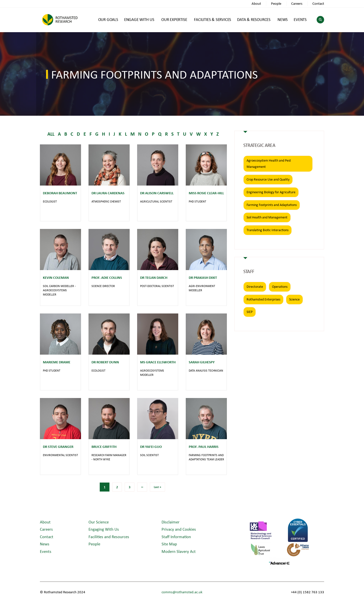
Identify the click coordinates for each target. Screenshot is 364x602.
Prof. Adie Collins (107, 277)
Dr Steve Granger (58, 447)
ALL (51, 134)
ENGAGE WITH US (139, 19)
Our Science (99, 522)
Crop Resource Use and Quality (268, 179)
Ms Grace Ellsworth (158, 362)
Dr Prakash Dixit (203, 277)
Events (46, 551)
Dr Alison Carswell (157, 193)
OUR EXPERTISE (174, 19)
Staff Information (176, 537)
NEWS (283, 19)
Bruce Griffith (104, 447)
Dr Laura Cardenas (108, 193)
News (45, 544)
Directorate (255, 287)
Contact (318, 3)
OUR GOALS (108, 19)
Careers (297, 3)
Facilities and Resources (109, 537)
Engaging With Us (104, 529)
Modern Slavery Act (179, 551)
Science (294, 299)
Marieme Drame (57, 362)
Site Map (169, 544)
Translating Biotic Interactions (268, 230)
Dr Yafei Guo (151, 447)
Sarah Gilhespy (202, 362)
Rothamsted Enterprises (263, 299)
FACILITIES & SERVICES (213, 19)
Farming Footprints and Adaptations (272, 205)
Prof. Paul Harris (204, 447)
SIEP (250, 312)
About (256, 3)
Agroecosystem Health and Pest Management (269, 164)
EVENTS (300, 19)
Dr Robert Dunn (105, 362)
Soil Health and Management (267, 217)
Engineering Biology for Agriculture (271, 192)
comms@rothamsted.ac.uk (182, 592)
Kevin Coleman (56, 277)
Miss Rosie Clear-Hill (206, 193)
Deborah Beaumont (60, 193)
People (276, 3)
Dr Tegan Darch (154, 277)
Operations (280, 287)
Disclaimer (171, 522)
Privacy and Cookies (179, 529)
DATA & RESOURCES (254, 19)
